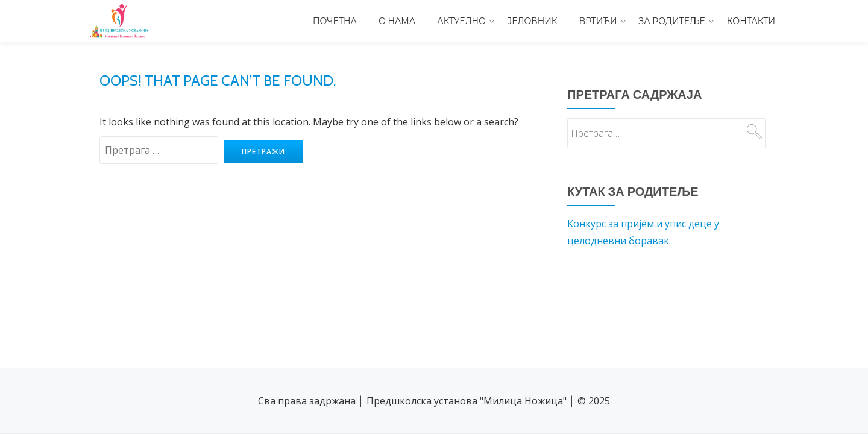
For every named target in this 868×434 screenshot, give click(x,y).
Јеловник (533, 21)
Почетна (335, 21)
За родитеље (672, 21)
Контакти (751, 21)
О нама (397, 21)
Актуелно (461, 21)
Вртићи (598, 21)
